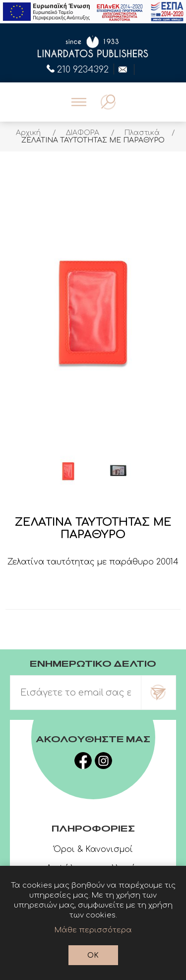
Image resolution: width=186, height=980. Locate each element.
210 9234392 (78, 69)
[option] (68, 471)
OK (93, 955)
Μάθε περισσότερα (93, 930)
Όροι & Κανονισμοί (93, 849)
